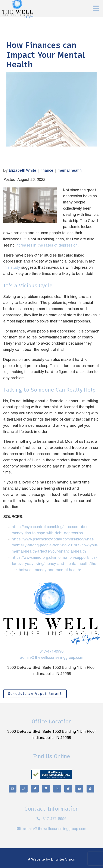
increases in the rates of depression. (47, 246)
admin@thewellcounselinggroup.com (52, 658)
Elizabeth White (22, 171)
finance (47, 171)
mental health (70, 171)
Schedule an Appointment (35, 694)
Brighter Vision (63, 860)
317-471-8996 (51, 652)
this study (12, 268)
